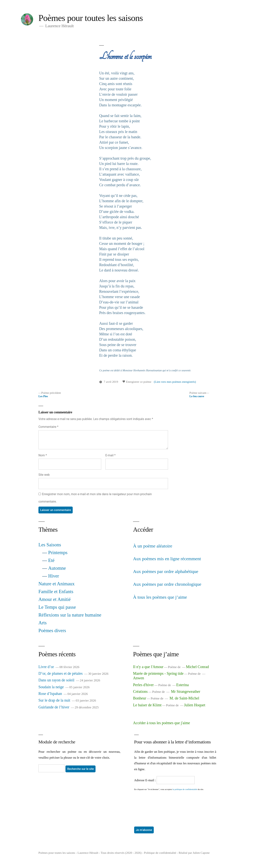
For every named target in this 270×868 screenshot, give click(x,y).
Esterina (182, 685)
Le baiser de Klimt (147, 705)
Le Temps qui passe (57, 607)
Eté (51, 560)
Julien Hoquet (195, 705)
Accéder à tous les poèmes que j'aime (161, 723)
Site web (44, 475)
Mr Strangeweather (186, 691)
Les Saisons (50, 545)
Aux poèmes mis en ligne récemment (167, 559)
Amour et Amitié (55, 599)
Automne (57, 568)
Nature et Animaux (57, 584)
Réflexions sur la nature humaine (70, 615)
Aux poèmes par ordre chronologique (167, 584)
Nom (43, 455)
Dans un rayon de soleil (56, 680)
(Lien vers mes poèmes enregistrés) (175, 382)
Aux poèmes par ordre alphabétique (166, 571)
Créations (140, 691)
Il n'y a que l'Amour (148, 667)
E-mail (111, 455)
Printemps (58, 553)
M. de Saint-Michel (184, 698)
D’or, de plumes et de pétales (61, 673)
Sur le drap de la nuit (54, 700)
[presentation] (150, 804)
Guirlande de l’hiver (54, 707)
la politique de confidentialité (185, 789)
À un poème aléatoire (153, 546)
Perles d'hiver (143, 685)
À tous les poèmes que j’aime (160, 597)
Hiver (54, 576)
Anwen (139, 678)
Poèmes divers (52, 631)
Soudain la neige (51, 687)
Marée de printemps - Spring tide (158, 673)
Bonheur (140, 698)
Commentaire (48, 427)
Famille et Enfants (56, 592)
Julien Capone (201, 853)
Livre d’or (46, 667)
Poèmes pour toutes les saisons (91, 18)
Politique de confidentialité (160, 853)
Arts (43, 623)
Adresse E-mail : (145, 780)
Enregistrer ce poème (137, 382)
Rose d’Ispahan (50, 694)
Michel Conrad (197, 667)
